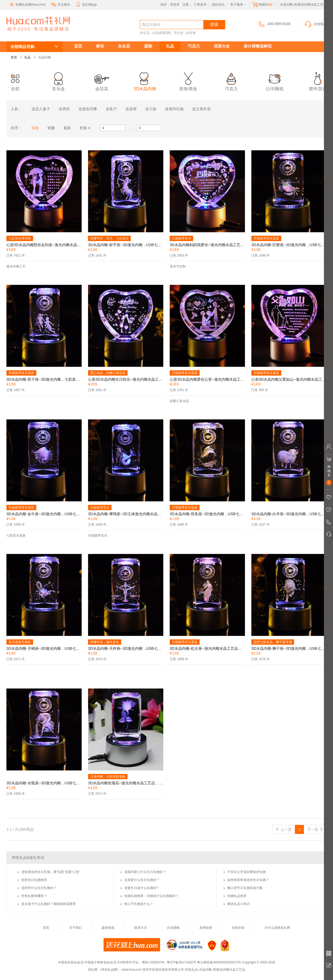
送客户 (111, 109)
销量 (51, 128)
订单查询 (200, 5)
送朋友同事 (88, 109)
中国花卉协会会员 (71, 962)
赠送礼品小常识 (239, 904)
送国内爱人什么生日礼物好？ (145, 872)
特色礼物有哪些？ (34, 896)
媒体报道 (108, 928)
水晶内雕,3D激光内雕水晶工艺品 (35, 34)
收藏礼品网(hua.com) (27, 5)
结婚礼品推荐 (237, 896)
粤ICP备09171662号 (181, 962)
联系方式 (141, 928)
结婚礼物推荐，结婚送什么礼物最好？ (152, 896)
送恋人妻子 (41, 109)
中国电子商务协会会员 (100, 962)
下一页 (315, 829)
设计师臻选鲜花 (258, 46)
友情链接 (206, 928)
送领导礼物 (174, 109)
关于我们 (76, 928)
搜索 (214, 24)
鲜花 (100, 46)
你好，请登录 (170, 5)
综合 (35, 128)
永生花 (145, 33)
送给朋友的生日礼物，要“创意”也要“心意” (51, 872)
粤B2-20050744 (153, 962)
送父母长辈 (201, 109)
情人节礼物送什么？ (139, 904)
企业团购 (173, 928)
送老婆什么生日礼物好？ (142, 880)
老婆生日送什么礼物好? (141, 888)
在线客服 (315, 24)
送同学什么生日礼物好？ (39, 888)
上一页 (284, 829)
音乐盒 (179, 33)
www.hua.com (131, 970)
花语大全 (222, 46)
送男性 (64, 109)
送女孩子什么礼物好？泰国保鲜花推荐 (49, 904)
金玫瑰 (191, 33)
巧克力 (194, 46)
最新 (67, 128)
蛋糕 (148, 46)
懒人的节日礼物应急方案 (245, 888)
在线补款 (238, 928)
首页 (78, 46)
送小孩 (151, 109)
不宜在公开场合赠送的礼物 (247, 872)
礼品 (170, 46)
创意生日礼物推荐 (34, 880)
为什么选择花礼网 (277, 928)
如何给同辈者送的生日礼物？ (248, 880)
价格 (83, 128)
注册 (185, 5)
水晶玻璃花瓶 (162, 33)
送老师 (131, 109)
